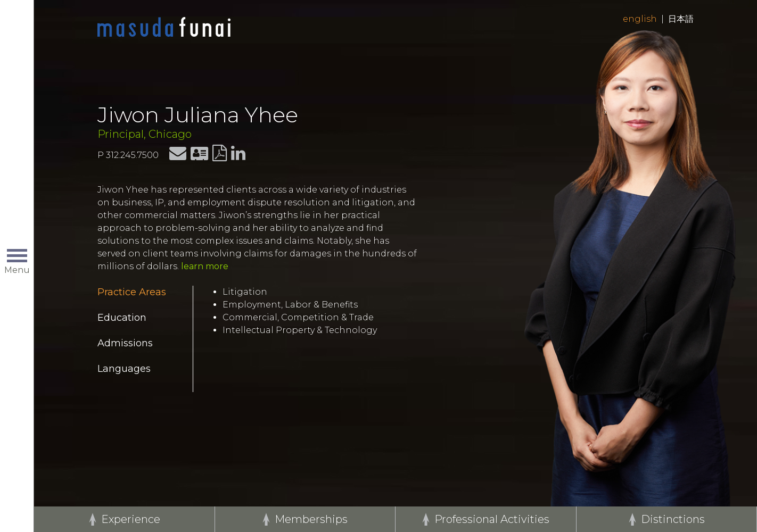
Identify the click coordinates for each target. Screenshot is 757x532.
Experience (131, 519)
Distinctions (673, 519)
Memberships (311, 519)
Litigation (245, 292)
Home (164, 28)
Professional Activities (492, 519)
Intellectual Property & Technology (300, 330)
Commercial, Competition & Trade (298, 317)
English (640, 19)
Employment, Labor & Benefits (290, 305)
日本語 (681, 19)
